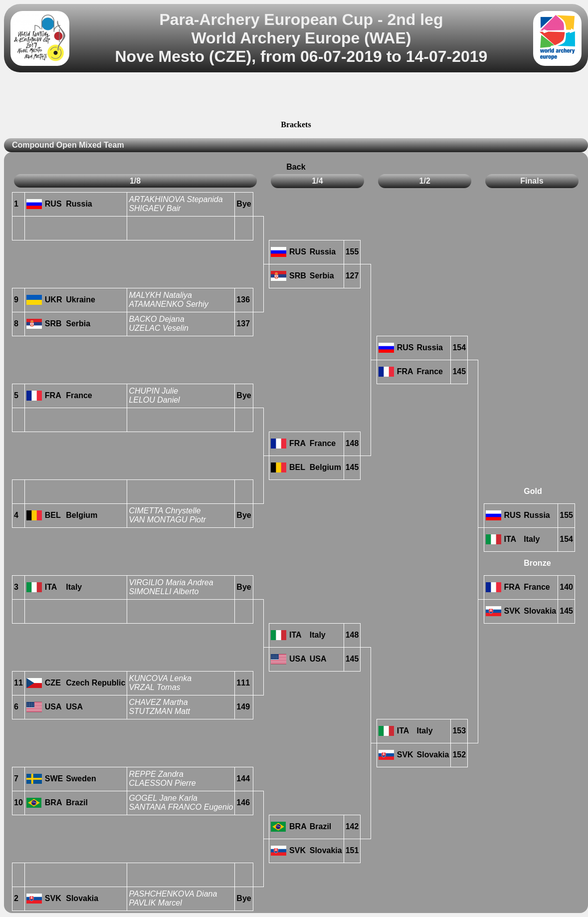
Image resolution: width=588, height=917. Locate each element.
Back (296, 167)
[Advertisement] (296, 98)
